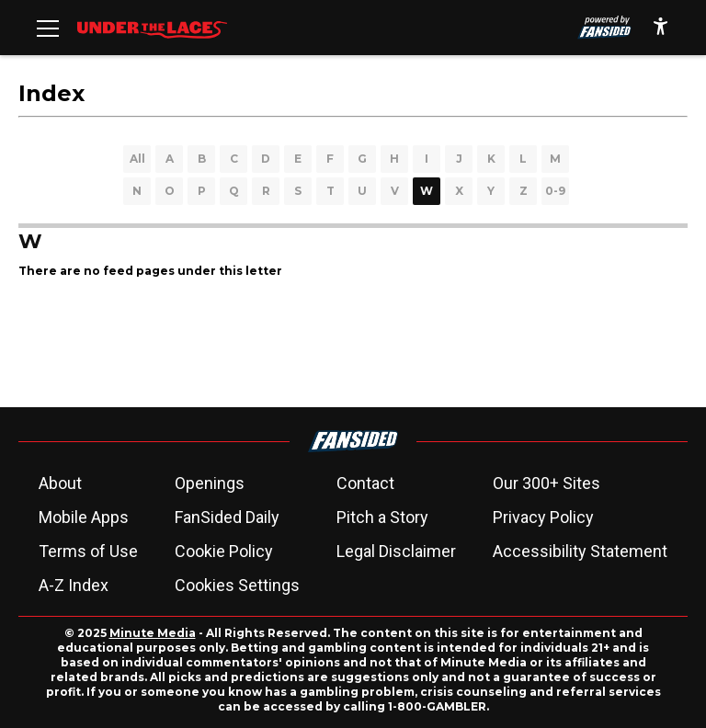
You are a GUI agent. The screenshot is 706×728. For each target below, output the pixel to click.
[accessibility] (660, 28)
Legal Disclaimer (396, 551)
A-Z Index (74, 585)
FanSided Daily (227, 517)
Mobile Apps (84, 517)
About (60, 483)
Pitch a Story (382, 517)
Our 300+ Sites (547, 483)
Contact (365, 483)
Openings (210, 483)
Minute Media (153, 633)
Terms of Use (88, 551)
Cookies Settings (237, 585)
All (137, 159)
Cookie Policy (224, 551)
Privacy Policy (543, 517)
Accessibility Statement (580, 551)
